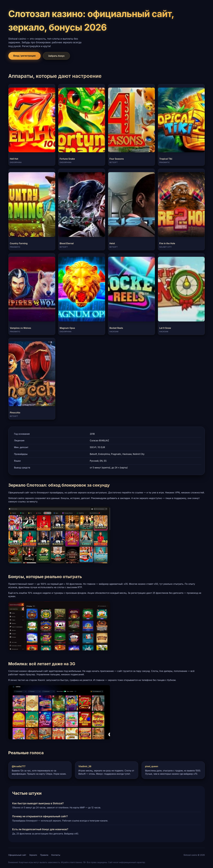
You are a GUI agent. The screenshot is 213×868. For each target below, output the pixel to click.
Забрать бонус (56, 56)
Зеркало (33, 855)
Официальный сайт (17, 855)
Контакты (56, 855)
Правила (44, 855)
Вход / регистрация (25, 56)
